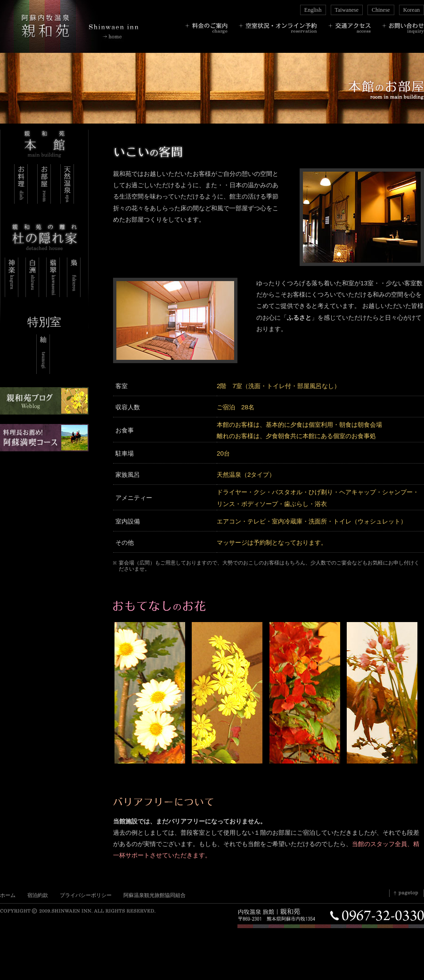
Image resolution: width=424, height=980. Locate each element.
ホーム (8, 895)
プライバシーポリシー (86, 895)
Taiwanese (347, 10)
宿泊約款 (38, 895)
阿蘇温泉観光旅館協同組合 (155, 895)
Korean (412, 10)
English (313, 10)
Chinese (381, 10)
